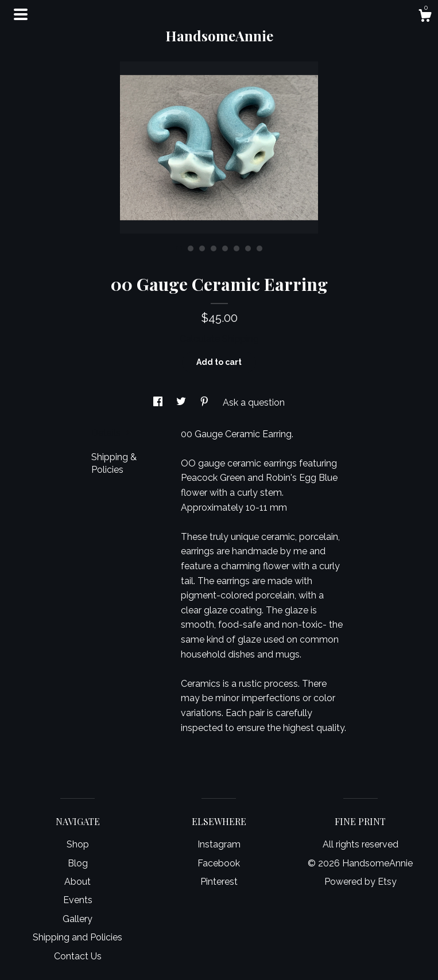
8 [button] (259, 248)
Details (111, 433)
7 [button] (248, 248)
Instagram (219, 844)
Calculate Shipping (219, 339)
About (77, 882)
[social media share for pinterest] (206, 402)
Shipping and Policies (77, 937)
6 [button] (237, 248)
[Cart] (425, 17)
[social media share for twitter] (182, 402)
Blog (78, 863)
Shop (78, 844)
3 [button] (202, 248)
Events (78, 900)
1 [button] (179, 248)
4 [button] (214, 248)
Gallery (77, 919)
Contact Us (78, 956)
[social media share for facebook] (159, 402)
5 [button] (225, 248)
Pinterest (219, 882)
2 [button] (191, 248)
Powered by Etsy (361, 882)
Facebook (219, 863)
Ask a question (254, 402)
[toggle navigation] (21, 14)
